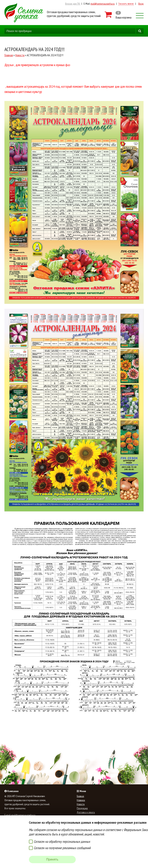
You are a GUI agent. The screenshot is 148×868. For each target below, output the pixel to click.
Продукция (82, 808)
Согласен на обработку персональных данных (62, 842)
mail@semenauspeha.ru (103, 4)
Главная (9, 55)
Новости (20, 55)
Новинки (81, 800)
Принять (52, 859)
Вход (141, 4)
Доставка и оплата (86, 812)
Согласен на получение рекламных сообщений (62, 848)
